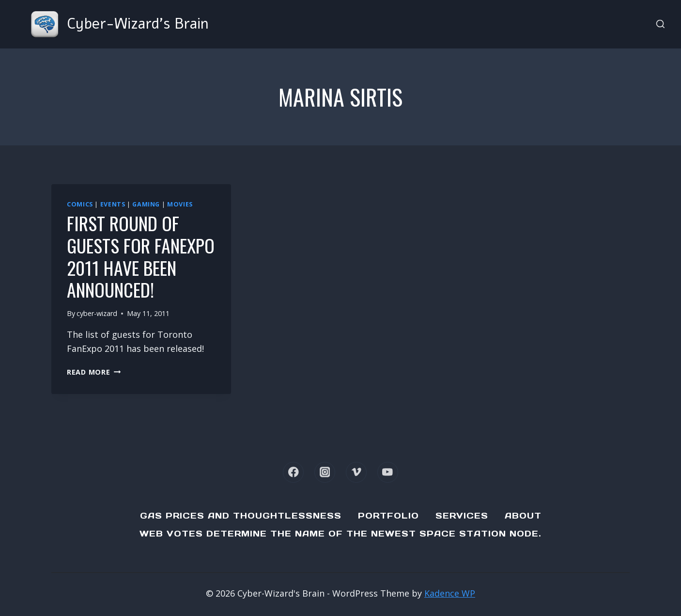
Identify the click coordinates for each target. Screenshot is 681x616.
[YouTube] (388, 472)
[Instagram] (325, 472)
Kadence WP (450, 593)
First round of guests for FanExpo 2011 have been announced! (141, 256)
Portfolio (388, 516)
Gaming (146, 204)
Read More (94, 372)
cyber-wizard (97, 313)
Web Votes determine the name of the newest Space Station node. (340, 534)
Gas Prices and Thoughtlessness (241, 516)
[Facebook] (293, 472)
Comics (80, 204)
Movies (180, 204)
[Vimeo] (356, 472)
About (523, 516)
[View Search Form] (660, 24)
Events (113, 204)
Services (462, 516)
